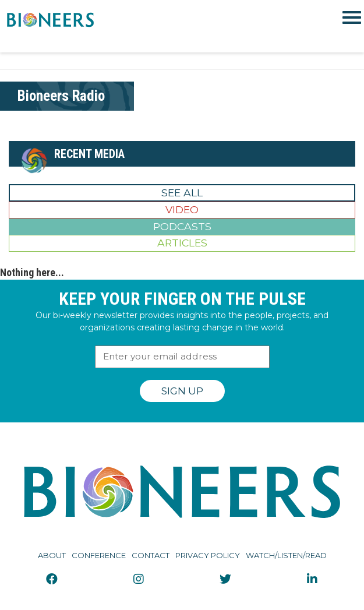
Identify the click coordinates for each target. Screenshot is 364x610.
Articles (182, 243)
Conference (99, 555)
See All (182, 193)
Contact (151, 555)
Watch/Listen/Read (286, 555)
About (52, 555)
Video (182, 209)
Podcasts (182, 226)
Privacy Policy (208, 555)
